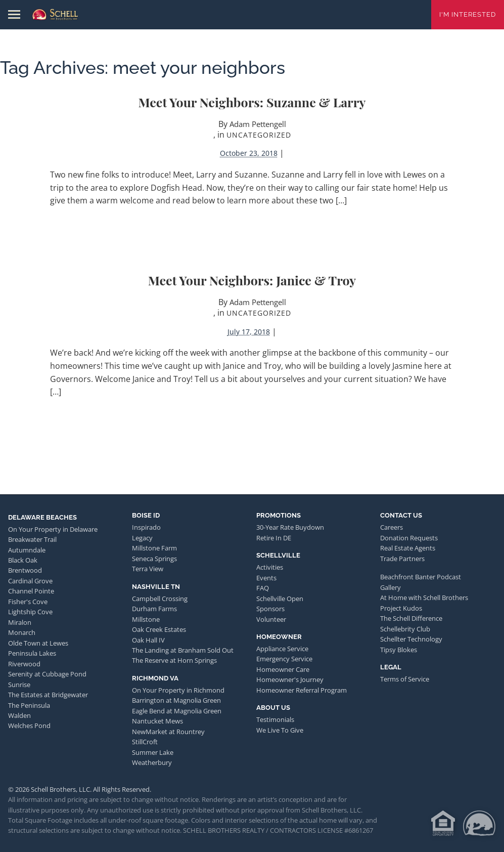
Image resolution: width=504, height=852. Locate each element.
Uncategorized (259, 135)
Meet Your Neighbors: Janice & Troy (252, 280)
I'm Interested (468, 14)
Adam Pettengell (258, 124)
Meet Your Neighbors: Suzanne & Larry (252, 102)
